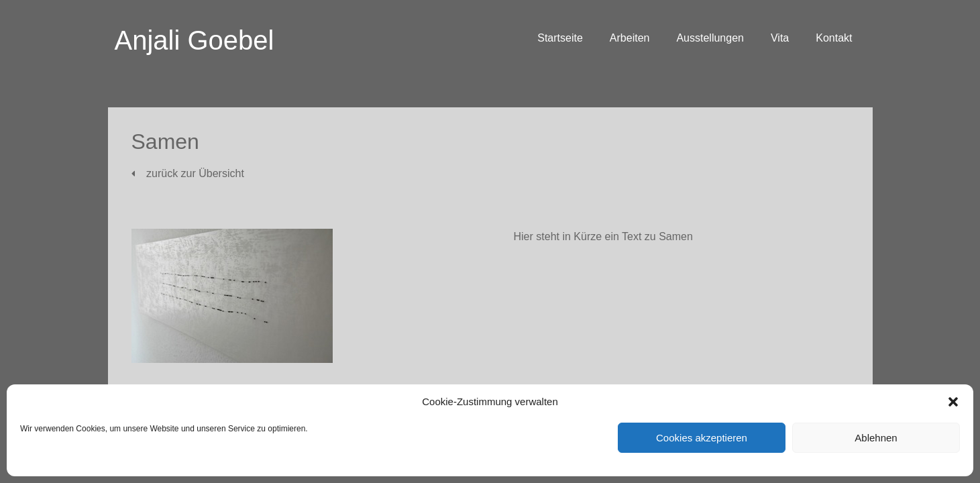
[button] (953, 402)
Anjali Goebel (195, 40)
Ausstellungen (710, 38)
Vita (780, 38)
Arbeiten (630, 38)
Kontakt (834, 38)
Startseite (560, 38)
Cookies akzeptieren (702, 438)
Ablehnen (876, 438)
